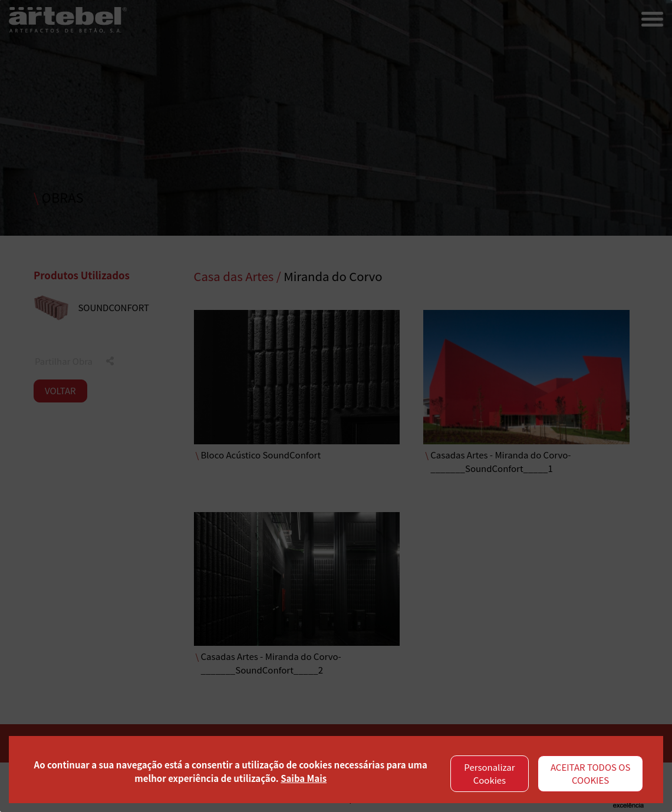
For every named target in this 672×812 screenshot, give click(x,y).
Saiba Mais (304, 778)
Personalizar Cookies (489, 774)
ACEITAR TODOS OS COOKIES (591, 774)
